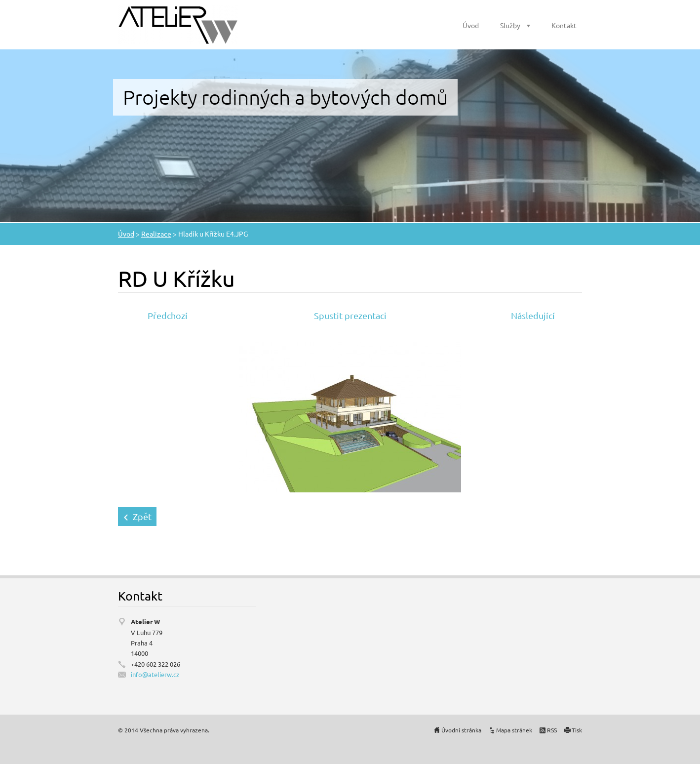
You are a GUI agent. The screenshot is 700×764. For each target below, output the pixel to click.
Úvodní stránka (461, 730)
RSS (552, 730)
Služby (510, 25)
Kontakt (564, 25)
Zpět (142, 516)
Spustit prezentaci (350, 315)
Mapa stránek (514, 730)
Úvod (471, 25)
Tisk (577, 730)
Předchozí (168, 315)
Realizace (156, 234)
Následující (533, 315)
